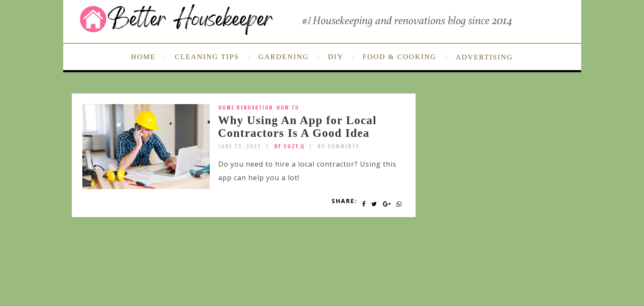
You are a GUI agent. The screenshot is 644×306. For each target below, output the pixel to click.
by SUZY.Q (290, 146)
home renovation (246, 107)
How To (288, 107)
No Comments (339, 146)
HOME (143, 57)
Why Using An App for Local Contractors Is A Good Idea (298, 127)
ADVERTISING (484, 57)
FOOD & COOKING (399, 57)
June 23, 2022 (240, 146)
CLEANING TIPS (207, 57)
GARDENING (283, 57)
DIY (336, 57)
